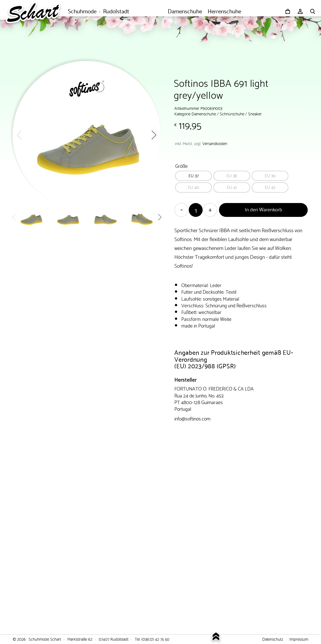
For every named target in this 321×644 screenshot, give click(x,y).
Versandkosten (215, 143)
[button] (154, 135)
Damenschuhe (204, 113)
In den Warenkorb (263, 209)
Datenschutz (273, 639)
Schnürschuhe (232, 113)
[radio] (193, 176)
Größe (181, 165)
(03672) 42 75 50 (155, 639)
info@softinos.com (192, 418)
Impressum (299, 639)
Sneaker (255, 113)
